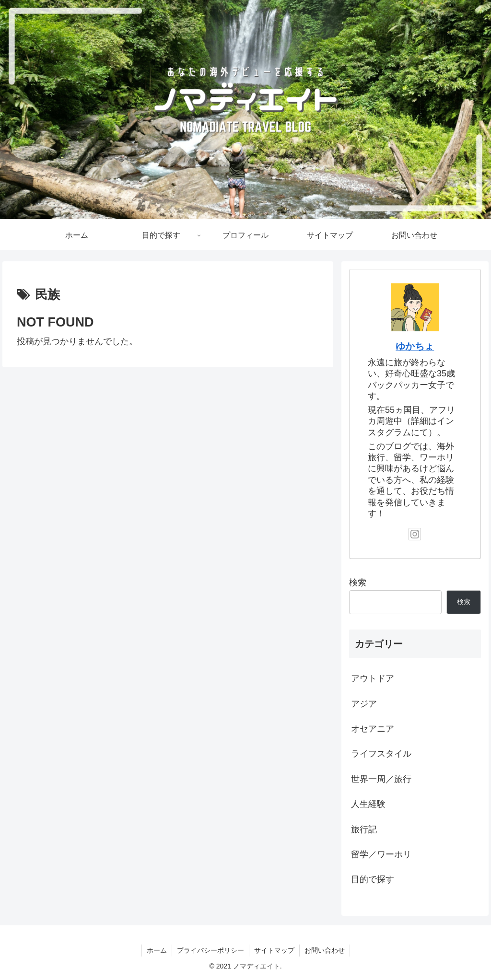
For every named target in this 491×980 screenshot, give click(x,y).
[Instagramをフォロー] (415, 534)
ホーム (157, 950)
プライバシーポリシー (210, 950)
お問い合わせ (325, 950)
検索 (358, 583)
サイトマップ (274, 950)
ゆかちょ (415, 346)
